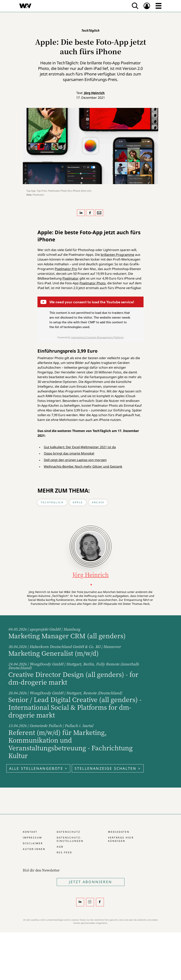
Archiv (98, 502)
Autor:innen (34, 849)
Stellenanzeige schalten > (108, 768)
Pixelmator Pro (66, 269)
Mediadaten (119, 832)
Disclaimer (33, 843)
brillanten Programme (117, 255)
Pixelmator (71, 278)
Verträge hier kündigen (121, 839)
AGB (60, 847)
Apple (78, 502)
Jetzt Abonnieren (90, 882)
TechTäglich (52, 502)
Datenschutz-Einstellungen (70, 839)
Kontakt (30, 832)
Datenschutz (68, 832)
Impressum (32, 838)
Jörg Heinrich (94, 93)
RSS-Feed (64, 852)
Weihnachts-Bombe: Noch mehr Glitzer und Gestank (83, 466)
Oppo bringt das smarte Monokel (69, 453)
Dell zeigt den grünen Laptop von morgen (75, 460)
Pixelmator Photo (93, 283)
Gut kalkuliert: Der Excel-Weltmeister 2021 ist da (80, 447)
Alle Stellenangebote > (38, 768)
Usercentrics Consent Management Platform (97, 337)
